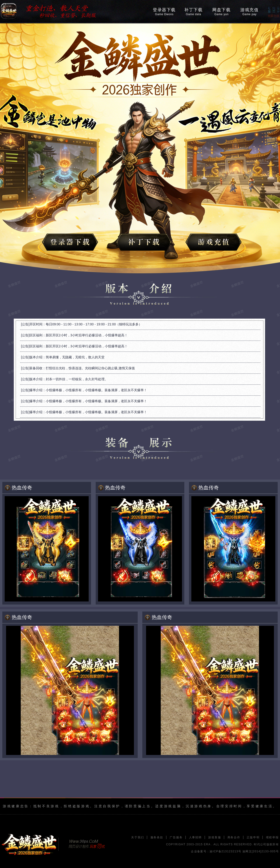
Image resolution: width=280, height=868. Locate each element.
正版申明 (253, 837)
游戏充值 (249, 12)
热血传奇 (22, 488)
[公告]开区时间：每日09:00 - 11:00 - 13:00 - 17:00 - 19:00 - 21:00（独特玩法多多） (81, 324)
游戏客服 (215, 837)
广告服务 (176, 837)
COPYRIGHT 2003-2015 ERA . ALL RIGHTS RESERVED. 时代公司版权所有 (222, 844)
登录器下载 (164, 12)
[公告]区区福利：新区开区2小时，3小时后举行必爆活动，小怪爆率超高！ (74, 335)
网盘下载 (221, 12)
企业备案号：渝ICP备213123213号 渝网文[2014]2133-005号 (235, 851)
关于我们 (138, 837)
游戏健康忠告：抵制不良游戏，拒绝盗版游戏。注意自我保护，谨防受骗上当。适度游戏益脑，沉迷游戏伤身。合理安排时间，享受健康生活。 (140, 806)
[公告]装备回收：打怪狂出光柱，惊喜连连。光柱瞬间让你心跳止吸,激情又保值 (78, 368)
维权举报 (272, 837)
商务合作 (234, 837)
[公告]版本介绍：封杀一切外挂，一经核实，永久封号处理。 (64, 379)
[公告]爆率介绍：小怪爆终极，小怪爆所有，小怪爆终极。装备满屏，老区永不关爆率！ (84, 390)
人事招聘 (195, 837)
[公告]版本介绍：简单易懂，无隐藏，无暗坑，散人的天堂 (63, 357)
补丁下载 (193, 12)
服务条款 (157, 837)
